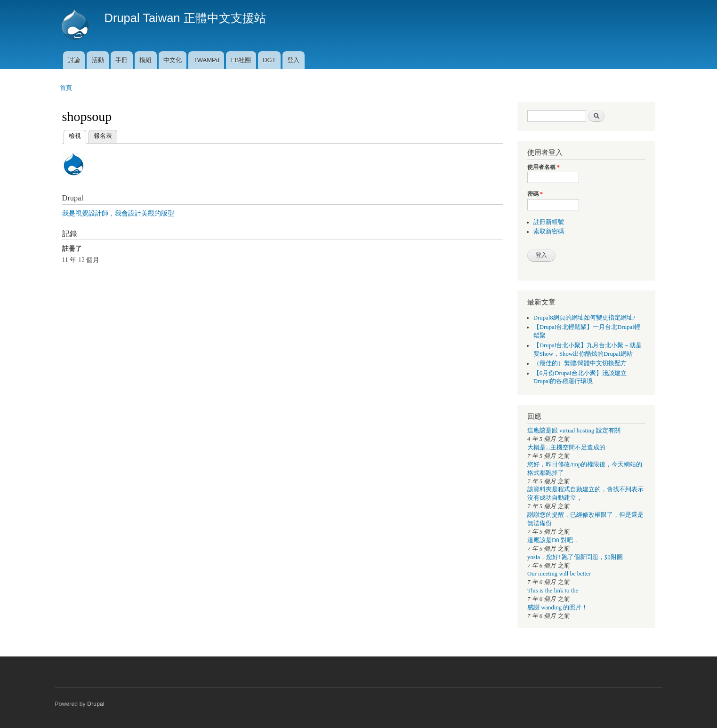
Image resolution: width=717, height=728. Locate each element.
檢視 (75, 135)
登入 (293, 60)
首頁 (66, 88)
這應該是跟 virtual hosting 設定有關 (574, 431)
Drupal (96, 704)
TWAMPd (206, 60)
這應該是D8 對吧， (553, 540)
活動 (98, 60)
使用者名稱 (544, 167)
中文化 (173, 60)
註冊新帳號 (549, 222)
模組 (145, 60)
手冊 (121, 60)
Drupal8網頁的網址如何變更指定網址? (584, 318)
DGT (269, 60)
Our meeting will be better (559, 574)
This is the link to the (553, 591)
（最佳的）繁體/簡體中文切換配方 (580, 363)
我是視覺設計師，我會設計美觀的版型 (118, 213)
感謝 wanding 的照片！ (557, 608)
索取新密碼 (549, 232)
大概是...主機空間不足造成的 (566, 448)
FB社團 (241, 60)
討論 (74, 60)
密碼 (535, 194)
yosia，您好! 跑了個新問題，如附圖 (575, 557)
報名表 (103, 136)
